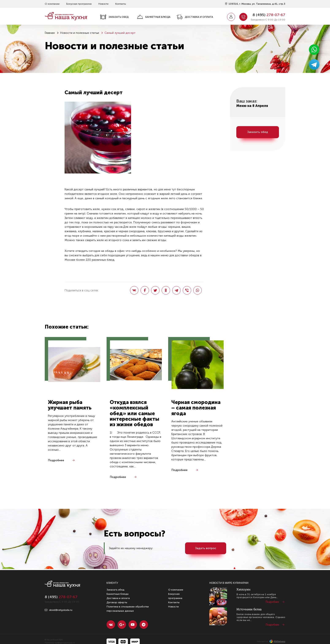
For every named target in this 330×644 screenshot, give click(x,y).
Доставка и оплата (195, 17)
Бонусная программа (79, 4)
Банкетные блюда (154, 17)
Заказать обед (114, 17)
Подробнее (56, 460)
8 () (269, 15)
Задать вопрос (206, 548)
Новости (103, 4)
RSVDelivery (277, 641)
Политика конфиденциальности (60, 643)
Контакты (121, 4)
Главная (50, 33)
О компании (52, 4)
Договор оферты (117, 602)
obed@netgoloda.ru (59, 610)
